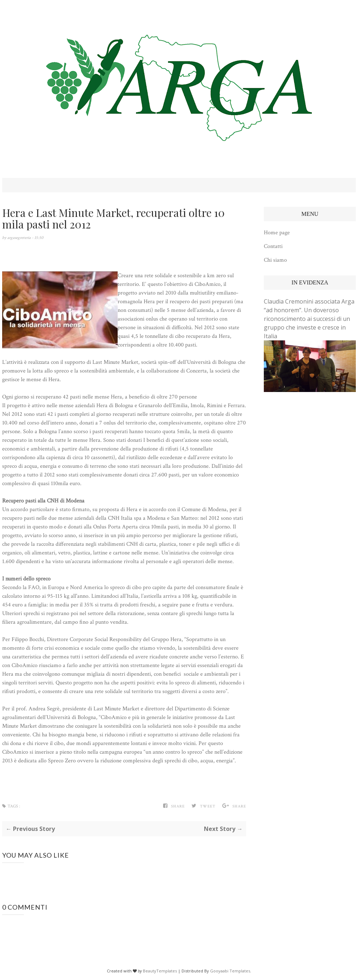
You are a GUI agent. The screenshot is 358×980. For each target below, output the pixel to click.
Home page (277, 233)
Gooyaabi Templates (230, 971)
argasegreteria (19, 238)
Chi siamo (275, 260)
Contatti (273, 246)
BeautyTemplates (160, 971)
